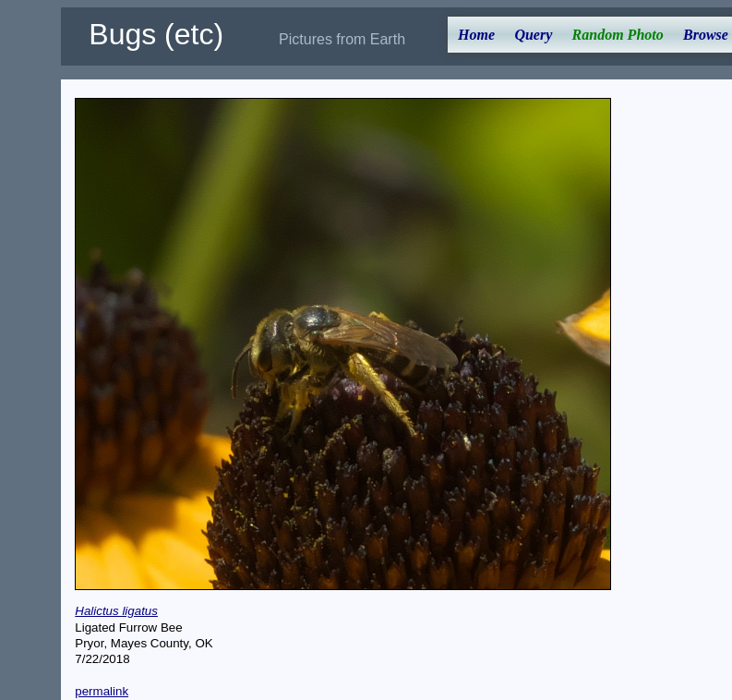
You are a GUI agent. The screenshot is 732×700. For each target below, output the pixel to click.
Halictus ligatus (116, 611)
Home (476, 35)
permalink (102, 691)
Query (533, 35)
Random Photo (618, 35)
